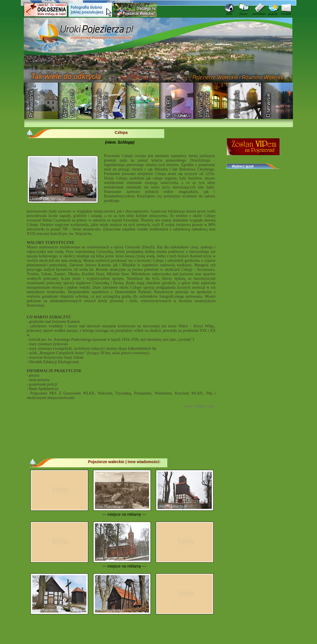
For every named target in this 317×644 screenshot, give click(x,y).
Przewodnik (41, 101)
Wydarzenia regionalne (109, 101)
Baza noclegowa (177, 101)
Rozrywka (75, 101)
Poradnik (143, 101)
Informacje (211, 101)
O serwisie (278, 101)
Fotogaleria (244, 101)
